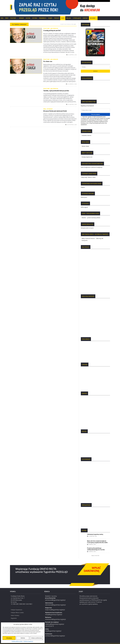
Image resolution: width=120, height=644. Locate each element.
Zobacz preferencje (36, 638)
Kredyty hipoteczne (88, 155)
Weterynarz (84, 195)
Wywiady (21, 16)
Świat (7, 16)
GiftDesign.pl (84, 205)
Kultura (28, 16)
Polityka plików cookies (17, 641)
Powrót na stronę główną (68, 22)
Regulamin (14, 616)
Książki (50, 16)
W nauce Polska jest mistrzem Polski (54, 109)
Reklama (69, 16)
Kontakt (85, 16)
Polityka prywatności (28, 641)
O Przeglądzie (77, 16)
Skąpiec (83, 185)
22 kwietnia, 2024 (71, 102)
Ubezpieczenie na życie (87, 226)
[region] (68, 6)
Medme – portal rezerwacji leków (92, 215)
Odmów (23, 638)
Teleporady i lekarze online (88, 175)
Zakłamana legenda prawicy (95, 532)
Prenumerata (43, 16)
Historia (35, 16)
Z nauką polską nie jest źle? (51, 28)
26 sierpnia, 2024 (72, 53)
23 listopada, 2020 (71, 122)
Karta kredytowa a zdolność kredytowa (91, 165)
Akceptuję (9, 638)
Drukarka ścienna (87, 133)
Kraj (2, 16)
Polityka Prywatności (17, 607)
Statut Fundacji (15, 613)
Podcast (57, 16)
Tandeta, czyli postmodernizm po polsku (55, 88)
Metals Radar (86, 144)
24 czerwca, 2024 (71, 82)
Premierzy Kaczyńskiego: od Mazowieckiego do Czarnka (96, 547)
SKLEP (63, 16)
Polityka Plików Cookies (18, 610)
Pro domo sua (47, 59)
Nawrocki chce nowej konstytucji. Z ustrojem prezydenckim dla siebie (97, 540)
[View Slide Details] (68, 6)
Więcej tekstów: (95, 553)
